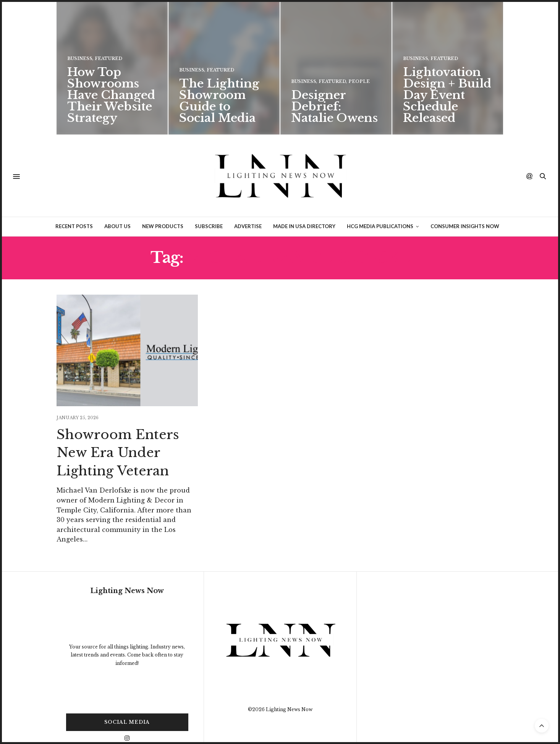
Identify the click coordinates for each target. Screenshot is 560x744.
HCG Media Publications (380, 206)
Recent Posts (74, 206)
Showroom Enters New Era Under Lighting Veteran (118, 433)
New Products (163, 206)
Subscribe (209, 206)
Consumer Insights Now (465, 206)
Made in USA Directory (304, 206)
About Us (117, 206)
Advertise (248, 206)
